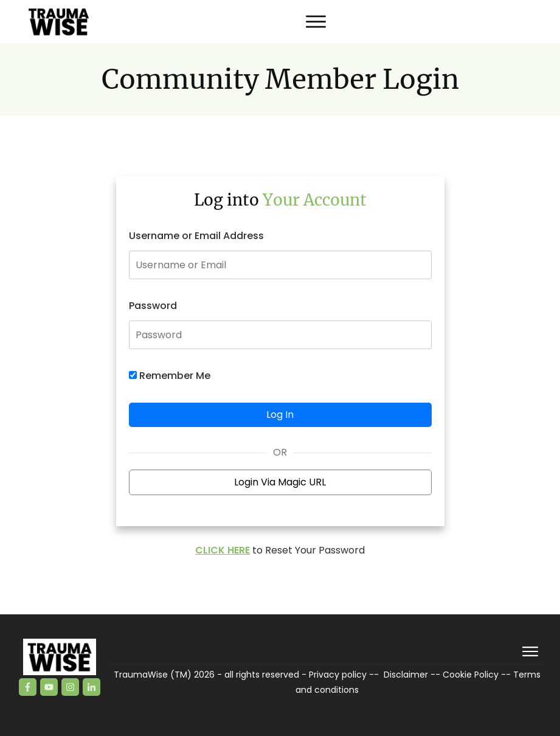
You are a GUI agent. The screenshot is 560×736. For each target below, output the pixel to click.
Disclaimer (406, 675)
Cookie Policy (471, 675)
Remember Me (170, 376)
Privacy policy (338, 675)
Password (153, 306)
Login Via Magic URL (280, 482)
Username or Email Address (196, 236)
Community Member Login (280, 79)
